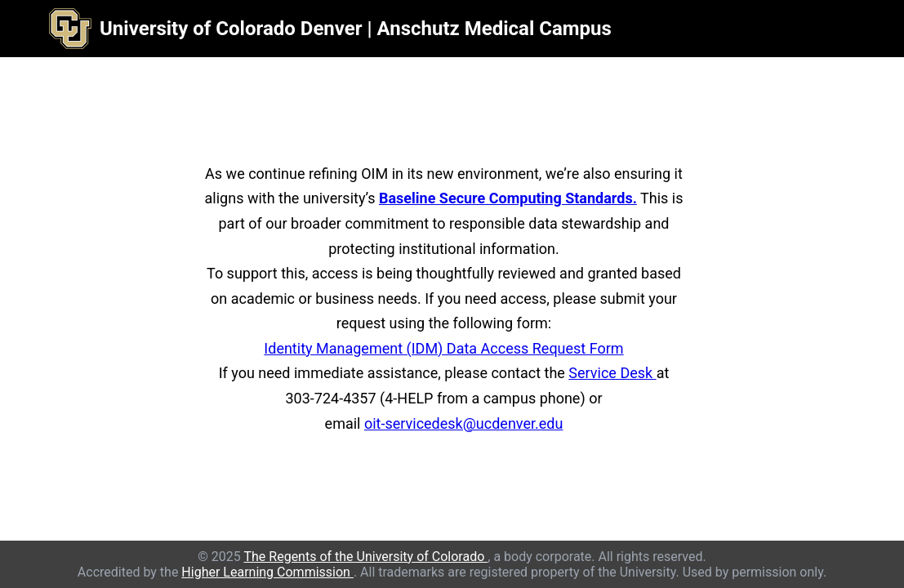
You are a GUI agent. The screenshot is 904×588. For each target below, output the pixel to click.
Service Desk (612, 373)
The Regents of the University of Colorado (365, 557)
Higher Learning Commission (267, 572)
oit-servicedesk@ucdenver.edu (463, 423)
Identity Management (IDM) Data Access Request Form (443, 348)
